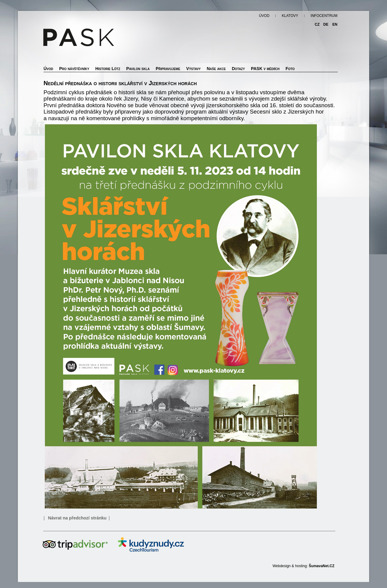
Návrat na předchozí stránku (77, 518)
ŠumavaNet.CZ (322, 566)
